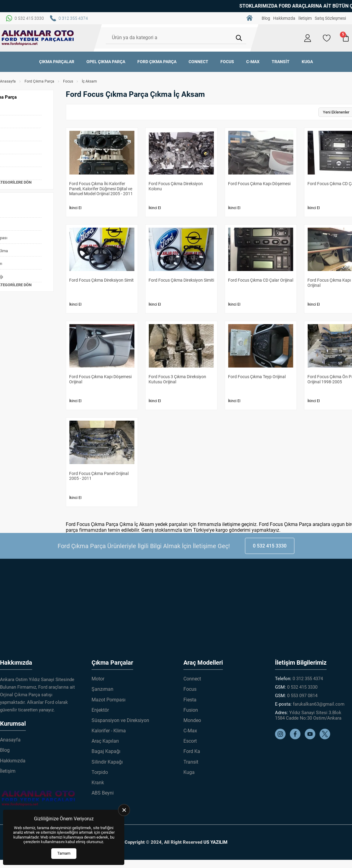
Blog (266, 18)
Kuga (307, 62)
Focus (227, 62)
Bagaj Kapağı (106, 751)
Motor (98, 679)
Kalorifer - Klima (109, 731)
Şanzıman (102, 689)
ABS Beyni (103, 793)
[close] (124, 810)
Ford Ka (192, 751)
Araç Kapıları (105, 741)
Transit (281, 62)
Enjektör (100, 710)
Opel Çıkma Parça (106, 62)
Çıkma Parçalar (57, 62)
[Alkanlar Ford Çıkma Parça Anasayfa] (38, 38)
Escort (190, 741)
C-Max (253, 62)
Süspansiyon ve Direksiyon (120, 720)
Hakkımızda (284, 18)
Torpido (100, 772)
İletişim (305, 18)
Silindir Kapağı (107, 762)
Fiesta (190, 700)
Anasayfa (8, 81)
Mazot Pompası (109, 700)
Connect (198, 62)
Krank (98, 783)
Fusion (191, 710)
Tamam (64, 853)
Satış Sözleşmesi (330, 18)
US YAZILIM (215, 842)
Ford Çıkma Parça (157, 62)
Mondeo (192, 720)
